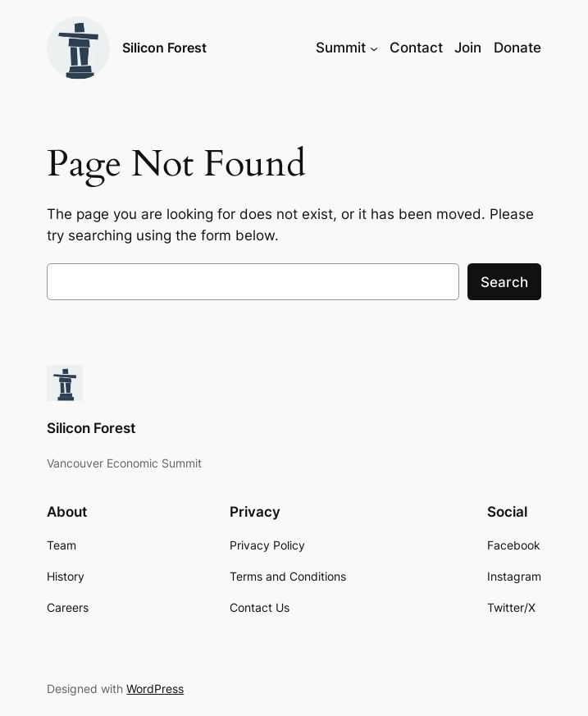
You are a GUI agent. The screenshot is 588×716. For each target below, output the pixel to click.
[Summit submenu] (374, 48)
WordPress (155, 689)
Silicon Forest (164, 48)
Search (504, 282)
